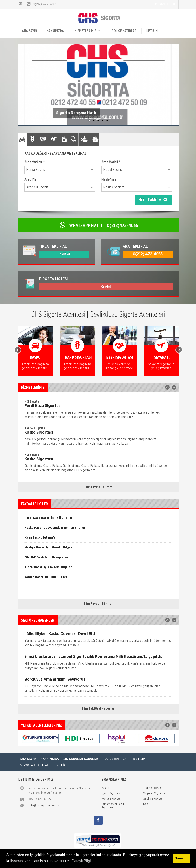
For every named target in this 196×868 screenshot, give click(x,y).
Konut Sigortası (111, 799)
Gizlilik (60, 765)
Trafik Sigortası (153, 788)
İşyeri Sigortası (111, 793)
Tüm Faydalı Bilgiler (98, 604)
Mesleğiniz (109, 180)
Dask (146, 804)
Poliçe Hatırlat (124, 31)
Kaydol (106, 287)
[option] (35, 354)
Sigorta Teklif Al (34, 765)
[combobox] (60, 170)
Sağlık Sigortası (153, 799)
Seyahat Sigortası (154, 793)
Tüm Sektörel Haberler (98, 709)
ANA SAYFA (30, 31)
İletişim (152, 31)
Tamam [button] (181, 858)
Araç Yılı (30, 180)
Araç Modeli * (111, 162)
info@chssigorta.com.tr (44, 806)
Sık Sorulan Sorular (81, 759)
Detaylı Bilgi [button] (81, 861)
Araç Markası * (34, 162)
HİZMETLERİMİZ (87, 31)
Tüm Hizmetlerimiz (98, 487)
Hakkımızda (55, 31)
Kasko (105, 788)
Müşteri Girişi (165, 4)
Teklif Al (64, 254)
